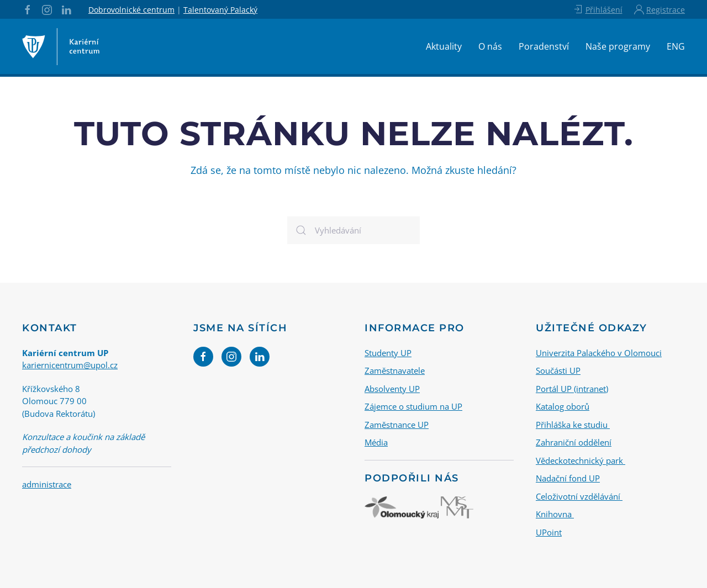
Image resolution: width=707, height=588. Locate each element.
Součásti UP (558, 370)
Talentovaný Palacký (220, 10)
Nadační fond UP (568, 478)
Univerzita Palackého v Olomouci (599, 352)
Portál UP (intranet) (572, 388)
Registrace (659, 9)
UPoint (549, 532)
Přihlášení (597, 9)
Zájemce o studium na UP (413, 406)
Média (376, 442)
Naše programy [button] (618, 46)
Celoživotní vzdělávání (579, 496)
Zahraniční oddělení (574, 442)
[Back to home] (61, 46)
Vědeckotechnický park (581, 460)
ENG (676, 46)
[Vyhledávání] (353, 230)
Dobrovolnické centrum (131, 10)
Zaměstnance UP (397, 424)
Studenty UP (388, 352)
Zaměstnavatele (395, 370)
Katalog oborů (563, 406)
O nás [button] (490, 46)
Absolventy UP (392, 388)
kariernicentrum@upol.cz (70, 365)
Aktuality (444, 46)
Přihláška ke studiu (573, 424)
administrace (47, 484)
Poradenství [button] (544, 46)
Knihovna (555, 514)
